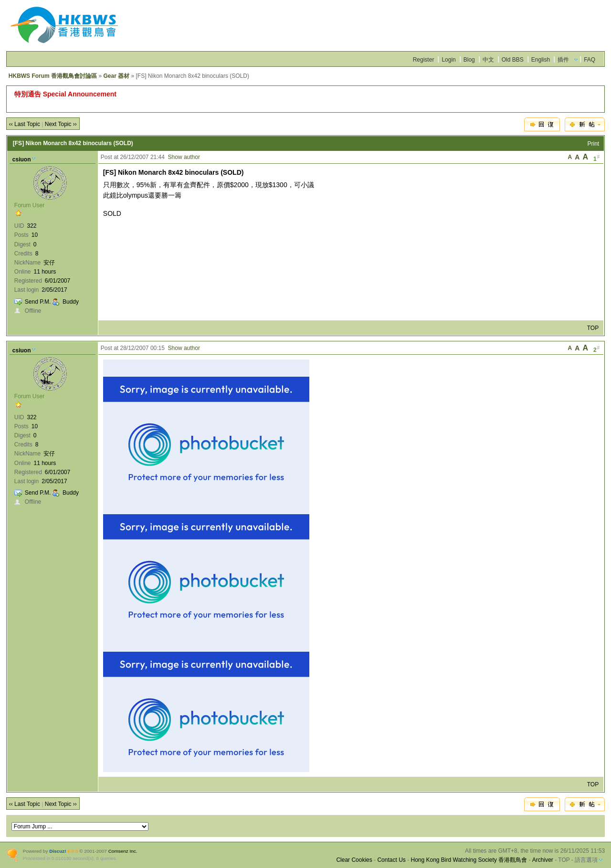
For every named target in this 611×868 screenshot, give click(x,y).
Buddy (71, 302)
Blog (469, 60)
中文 (488, 60)
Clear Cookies (354, 860)
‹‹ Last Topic (25, 124)
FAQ (590, 60)
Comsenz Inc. (123, 851)
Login (448, 60)
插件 (563, 60)
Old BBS (513, 60)
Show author (184, 157)
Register (424, 60)
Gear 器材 (116, 76)
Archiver (543, 860)
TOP (593, 328)
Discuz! (58, 851)
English (541, 60)
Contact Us (391, 860)
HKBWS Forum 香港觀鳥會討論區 (53, 76)
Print (594, 144)
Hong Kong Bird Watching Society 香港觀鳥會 (469, 860)
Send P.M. (38, 302)
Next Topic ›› (61, 124)
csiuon (22, 159)
